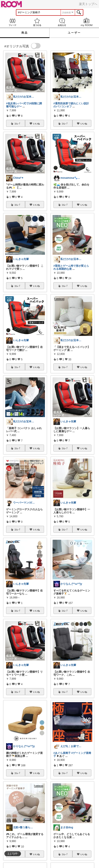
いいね (36, 124)
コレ (17, 124)
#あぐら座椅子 (62, 753)
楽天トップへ (88, 4)
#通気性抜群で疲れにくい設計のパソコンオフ (71, 105)
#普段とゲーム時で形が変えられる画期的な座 (71, 267)
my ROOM (87, 22)
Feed (12, 22)
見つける (37, 22)
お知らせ (62, 22)
